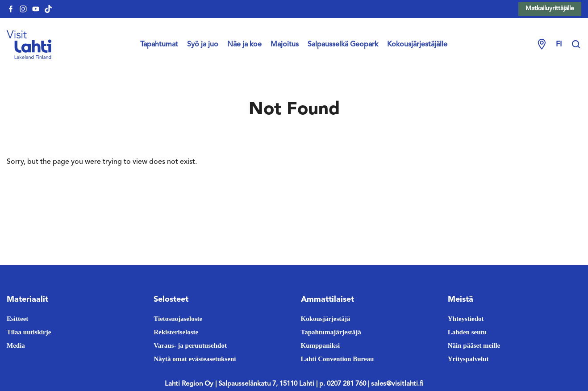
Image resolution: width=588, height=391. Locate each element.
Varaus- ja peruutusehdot (190, 345)
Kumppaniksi (321, 345)
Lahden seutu (467, 332)
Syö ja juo (203, 45)
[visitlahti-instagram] (23, 9)
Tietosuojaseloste (178, 319)
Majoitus (285, 45)
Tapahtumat (159, 45)
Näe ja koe (244, 45)
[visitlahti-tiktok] (48, 9)
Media (16, 345)
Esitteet (17, 319)
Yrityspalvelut (468, 359)
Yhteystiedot (466, 319)
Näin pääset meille (474, 345)
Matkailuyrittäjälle (550, 8)
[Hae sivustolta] (576, 45)
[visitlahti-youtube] (36, 9)
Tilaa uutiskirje (29, 332)
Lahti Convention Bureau (338, 359)
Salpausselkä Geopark (343, 45)
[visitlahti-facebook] (11, 9)
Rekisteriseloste (176, 332)
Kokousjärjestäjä (326, 319)
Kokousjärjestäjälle (417, 45)
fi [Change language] (559, 45)
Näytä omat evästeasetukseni (195, 359)
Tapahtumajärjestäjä (331, 332)
